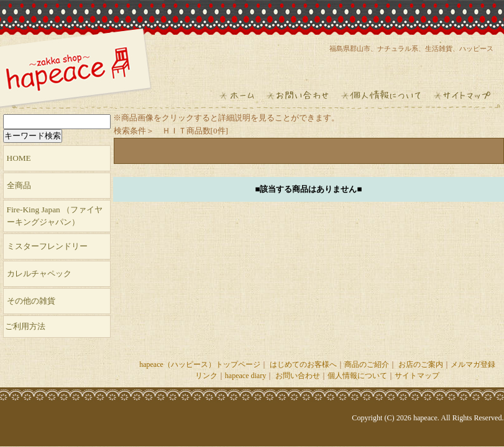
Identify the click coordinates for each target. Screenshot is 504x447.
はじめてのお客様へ (303, 364)
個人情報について (357, 376)
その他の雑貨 (31, 301)
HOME (19, 158)
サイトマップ (417, 376)
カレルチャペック (39, 273)
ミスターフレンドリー (47, 246)
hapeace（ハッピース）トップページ (200, 364)
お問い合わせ (298, 376)
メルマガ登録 (473, 364)
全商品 (19, 185)
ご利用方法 (25, 326)
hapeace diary (245, 376)
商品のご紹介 (367, 364)
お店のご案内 (421, 364)
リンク (206, 376)
